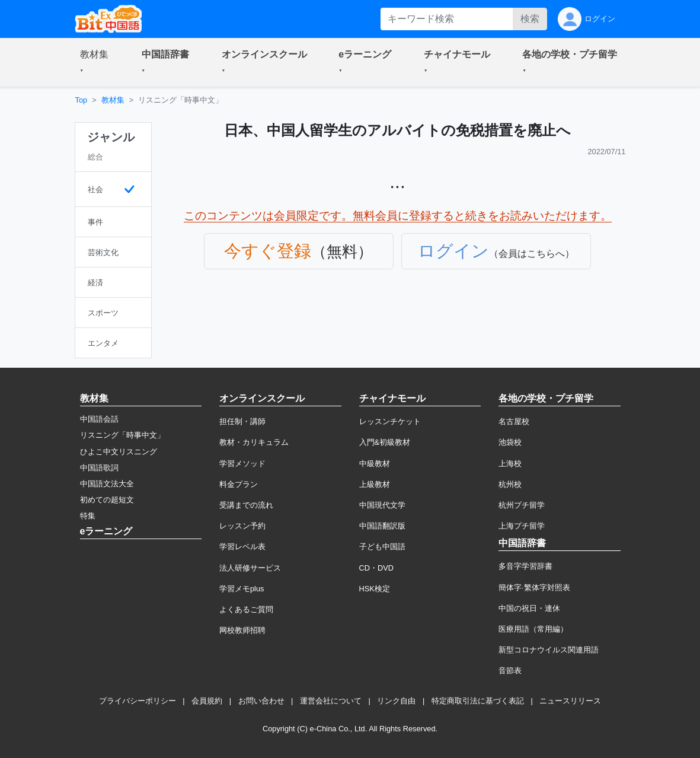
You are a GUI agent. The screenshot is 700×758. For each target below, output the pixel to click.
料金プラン (239, 484)
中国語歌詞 (99, 468)
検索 (530, 19)
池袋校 (510, 442)
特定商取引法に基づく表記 (478, 701)
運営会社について (331, 701)
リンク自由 (396, 701)
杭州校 (510, 484)
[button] (97, 62)
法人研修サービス (250, 568)
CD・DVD (377, 568)
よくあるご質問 (246, 609)
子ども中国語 (382, 547)
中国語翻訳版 (382, 526)
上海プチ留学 (522, 526)
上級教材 (375, 484)
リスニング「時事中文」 (122, 435)
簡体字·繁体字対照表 (534, 587)
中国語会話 (99, 419)
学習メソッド (242, 464)
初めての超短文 (107, 500)
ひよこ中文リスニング (119, 452)
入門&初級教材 (385, 442)
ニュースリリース (570, 701)
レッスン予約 (242, 526)
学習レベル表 (242, 547)
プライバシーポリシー (138, 701)
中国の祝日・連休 (529, 608)
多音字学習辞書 (525, 566)
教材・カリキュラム (254, 442)
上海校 (510, 464)
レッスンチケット (390, 421)
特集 (88, 516)
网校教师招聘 (242, 630)
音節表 (510, 671)
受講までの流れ (246, 505)
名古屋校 (514, 421)
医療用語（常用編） (533, 629)
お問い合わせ (261, 701)
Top (81, 100)
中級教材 (375, 464)
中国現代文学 (382, 505)
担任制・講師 (242, 421)
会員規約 (207, 701)
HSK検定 (375, 589)
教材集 (113, 100)
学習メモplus (242, 589)
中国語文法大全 (107, 484)
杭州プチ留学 (522, 505)
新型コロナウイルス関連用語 (549, 650)
